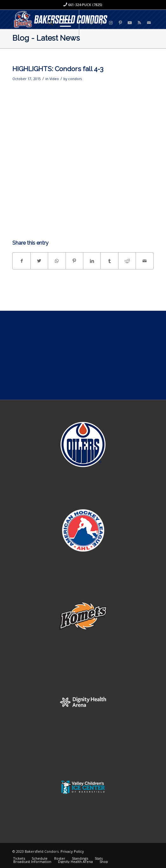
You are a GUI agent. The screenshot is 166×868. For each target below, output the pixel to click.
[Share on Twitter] (39, 261)
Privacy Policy (72, 851)
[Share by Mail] (144, 261)
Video (54, 79)
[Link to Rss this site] (139, 23)
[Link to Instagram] (111, 23)
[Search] (47, 23)
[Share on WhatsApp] (57, 261)
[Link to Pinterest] (120, 23)
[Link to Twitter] (92, 23)
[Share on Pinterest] (74, 261)
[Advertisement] (83, 355)
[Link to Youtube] (130, 23)
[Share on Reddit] (127, 261)
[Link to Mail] (149, 23)
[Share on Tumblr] (109, 261)
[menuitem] (47, 23)
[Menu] (62, 23)
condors (75, 79)
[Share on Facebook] (21, 261)
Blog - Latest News (46, 38)
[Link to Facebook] (101, 23)
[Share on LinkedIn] (92, 261)
